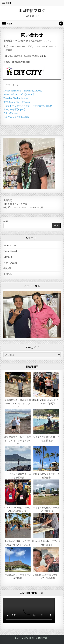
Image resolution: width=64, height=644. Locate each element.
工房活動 (8, 274)
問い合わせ (32, 35)
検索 (6, 221)
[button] (56, 296)
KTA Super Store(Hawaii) (17, 102)
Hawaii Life (10, 246)
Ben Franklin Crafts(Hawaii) (19, 94)
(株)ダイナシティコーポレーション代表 (23, 207)
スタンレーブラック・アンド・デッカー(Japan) (28, 106)
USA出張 (8, 257)
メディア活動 (10, 263)
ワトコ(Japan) (11, 113)
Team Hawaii (10, 251)
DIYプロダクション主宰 (15, 204)
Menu (8, 3)
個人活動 (8, 268)
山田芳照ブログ (32, 10)
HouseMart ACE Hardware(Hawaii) (23, 91)
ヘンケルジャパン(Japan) (16, 117)
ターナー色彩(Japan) (14, 109)
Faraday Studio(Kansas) (16, 98)
